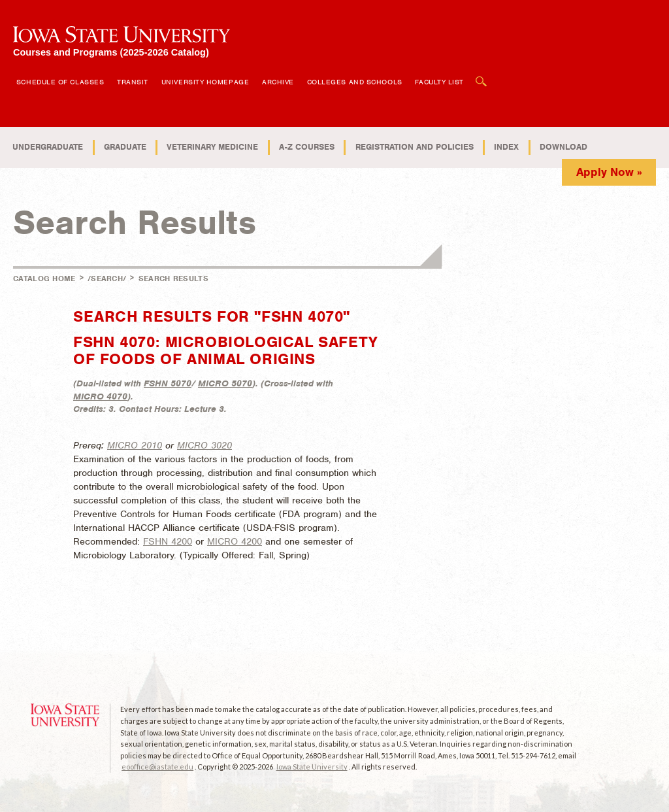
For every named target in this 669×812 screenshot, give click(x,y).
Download (563, 147)
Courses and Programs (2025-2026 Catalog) (111, 52)
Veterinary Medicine (212, 147)
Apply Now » (609, 172)
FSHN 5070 (168, 383)
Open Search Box (481, 75)
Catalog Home (44, 279)
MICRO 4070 (100, 397)
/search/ (107, 279)
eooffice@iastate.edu (157, 767)
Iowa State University (312, 767)
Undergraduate (48, 147)
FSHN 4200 (168, 541)
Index (506, 147)
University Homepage (205, 82)
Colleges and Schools (355, 82)
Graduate (125, 147)
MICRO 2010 (135, 445)
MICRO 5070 (225, 383)
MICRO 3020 (204, 445)
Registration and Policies (415, 147)
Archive (278, 82)
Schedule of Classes (60, 82)
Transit (133, 82)
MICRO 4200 (235, 541)
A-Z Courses (307, 147)
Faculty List (439, 82)
